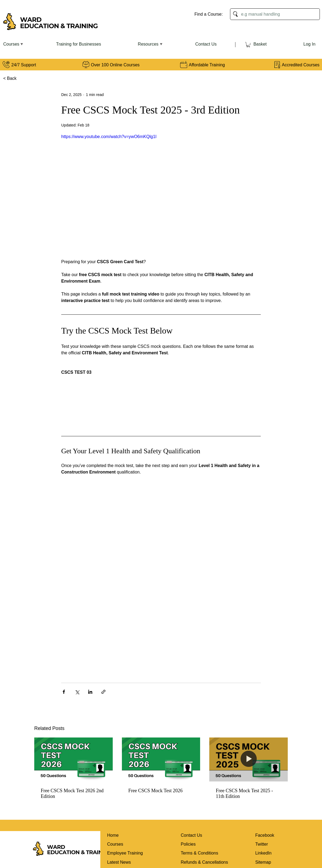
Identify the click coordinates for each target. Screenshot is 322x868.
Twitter (261, 844)
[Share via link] (103, 692)
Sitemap (263, 862)
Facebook (265, 835)
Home (113, 835)
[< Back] (11, 78)
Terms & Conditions (199, 853)
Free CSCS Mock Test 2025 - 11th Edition (244, 793)
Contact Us (191, 835)
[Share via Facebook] (64, 692)
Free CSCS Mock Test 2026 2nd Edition (72, 793)
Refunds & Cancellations (204, 862)
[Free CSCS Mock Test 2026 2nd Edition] (73, 759)
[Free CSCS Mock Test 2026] (161, 760)
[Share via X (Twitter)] (77, 692)
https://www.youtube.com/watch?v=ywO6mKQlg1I (109, 137)
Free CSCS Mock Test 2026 (155, 791)
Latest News (119, 862)
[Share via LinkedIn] (90, 692)
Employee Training (125, 853)
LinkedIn (263, 853)
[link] (248, 45)
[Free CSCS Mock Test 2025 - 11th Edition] (249, 759)
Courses (115, 844)
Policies (188, 844)
